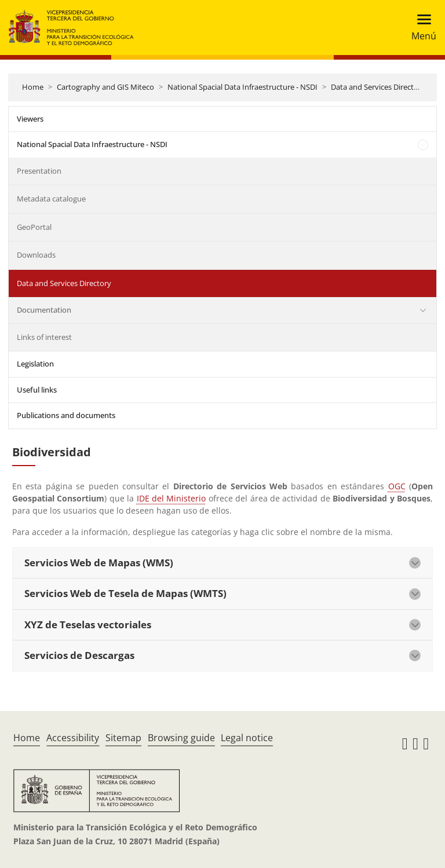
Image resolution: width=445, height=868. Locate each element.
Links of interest (44, 337)
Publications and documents (66, 415)
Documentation (44, 310)
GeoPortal (34, 227)
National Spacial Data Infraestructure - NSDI (242, 87)
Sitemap (123, 738)
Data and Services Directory (378, 87)
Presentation (39, 171)
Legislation (35, 364)
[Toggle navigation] (420, 28)
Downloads (36, 255)
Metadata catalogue (51, 199)
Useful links (37, 390)
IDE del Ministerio (172, 498)
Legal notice (247, 738)
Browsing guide (181, 738)
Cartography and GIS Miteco (105, 87)
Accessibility (73, 738)
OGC (397, 486)
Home (33, 87)
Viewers (30, 119)
